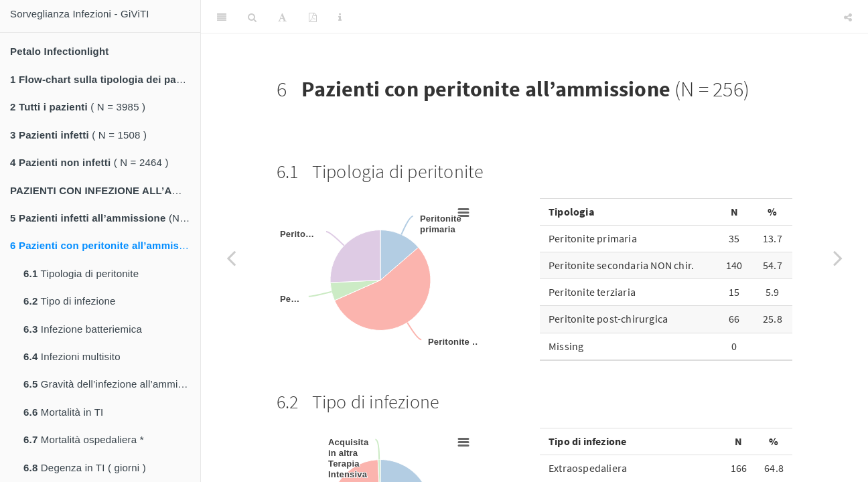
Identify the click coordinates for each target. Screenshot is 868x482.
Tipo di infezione (70, 301)
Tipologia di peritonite (81, 273)
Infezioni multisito (72, 356)
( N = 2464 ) (89, 162)
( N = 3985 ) (78, 107)
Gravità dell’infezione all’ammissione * (112, 384)
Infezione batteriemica (83, 329)
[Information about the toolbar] (340, 17)
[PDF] (313, 17)
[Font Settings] (282, 17)
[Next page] (838, 258)
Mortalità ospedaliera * (84, 439)
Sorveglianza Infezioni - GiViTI (80, 14)
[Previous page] (231, 258)
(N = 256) (105, 245)
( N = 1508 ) (78, 135)
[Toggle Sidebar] (222, 17)
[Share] (848, 17)
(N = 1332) (105, 218)
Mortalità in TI (63, 412)
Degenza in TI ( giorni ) (85, 468)
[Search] (252, 17)
